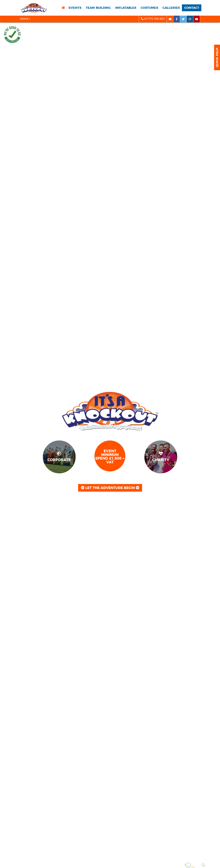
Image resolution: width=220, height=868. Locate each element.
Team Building (98, 8)
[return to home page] (63, 8)
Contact (192, 8)
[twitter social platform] (183, 19)
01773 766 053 (153, 19)
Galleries (171, 8)
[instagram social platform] (190, 19)
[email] (170, 19)
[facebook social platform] (177, 19)
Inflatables (126, 8)
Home (24, 19)
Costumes (149, 8)
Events (75, 8)
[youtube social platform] (197, 19)
